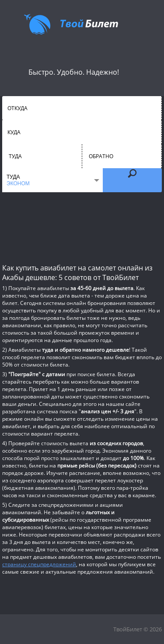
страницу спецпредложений (39, 564)
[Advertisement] (82, 227)
